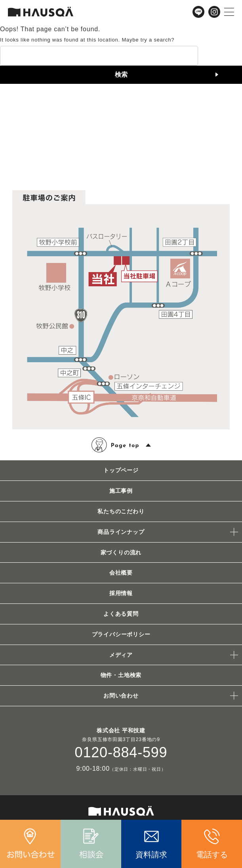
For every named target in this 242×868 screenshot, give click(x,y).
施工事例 (121, 491)
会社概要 (121, 573)
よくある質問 (121, 614)
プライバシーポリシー (121, 634)
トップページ (121, 470)
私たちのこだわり (121, 511)
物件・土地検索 (121, 675)
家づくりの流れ (121, 552)
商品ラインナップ (121, 532)
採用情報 (121, 593)
